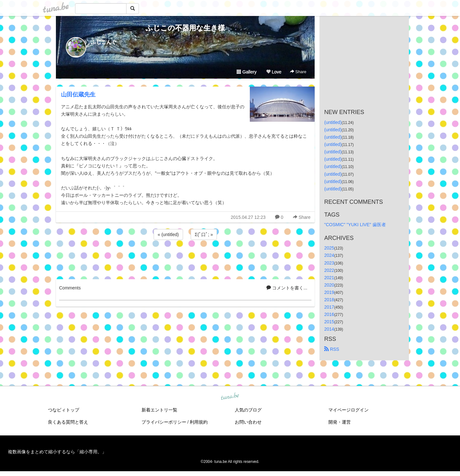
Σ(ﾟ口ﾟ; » (204, 234)
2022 (329, 270)
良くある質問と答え (68, 422)
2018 (329, 300)
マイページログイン (349, 410)
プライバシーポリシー (164, 422)
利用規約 (199, 422)
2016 (329, 314)
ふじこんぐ (104, 42)
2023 (329, 263)
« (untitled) (168, 234)
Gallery (247, 72)
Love (274, 72)
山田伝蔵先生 (78, 95)
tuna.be (230, 397)
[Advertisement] (185, 258)
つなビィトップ (64, 410)
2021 (329, 278)
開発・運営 (340, 422)
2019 (329, 292)
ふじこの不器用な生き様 (185, 28)
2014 (329, 329)
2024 (329, 255)
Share (298, 72)
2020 (329, 285)
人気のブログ (248, 410)
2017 (329, 307)
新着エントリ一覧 (159, 410)
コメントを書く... (287, 288)
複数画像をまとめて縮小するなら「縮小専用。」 (57, 452)
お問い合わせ (248, 422)
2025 (329, 248)
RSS (332, 349)
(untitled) (333, 122)
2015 (329, 322)
